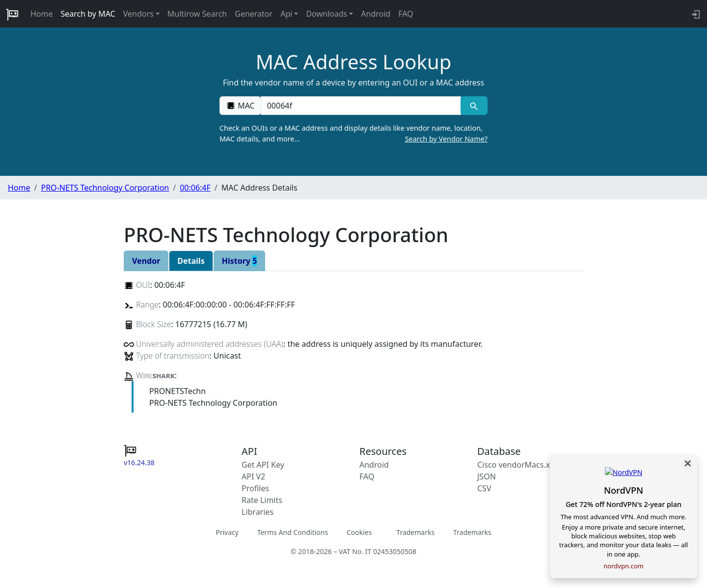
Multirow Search (197, 14)
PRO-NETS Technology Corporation (105, 188)
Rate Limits (262, 500)
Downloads (326, 14)
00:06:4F (195, 188)
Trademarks (415, 532)
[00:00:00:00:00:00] (361, 106)
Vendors (138, 14)
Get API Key (263, 465)
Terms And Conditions (293, 532)
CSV (484, 488)
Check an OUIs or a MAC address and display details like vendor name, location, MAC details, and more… (353, 134)
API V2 (253, 476)
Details (191, 261)
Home (42, 14)
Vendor (146, 261)
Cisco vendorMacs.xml (518, 465)
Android (376, 14)
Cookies (359, 532)
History (240, 261)
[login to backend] (695, 14)
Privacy (227, 532)
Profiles (255, 488)
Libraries (258, 512)
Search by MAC (88, 14)
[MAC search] (474, 106)
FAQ (406, 14)
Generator (254, 14)
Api (286, 14)
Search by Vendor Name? (446, 139)
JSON (487, 476)
